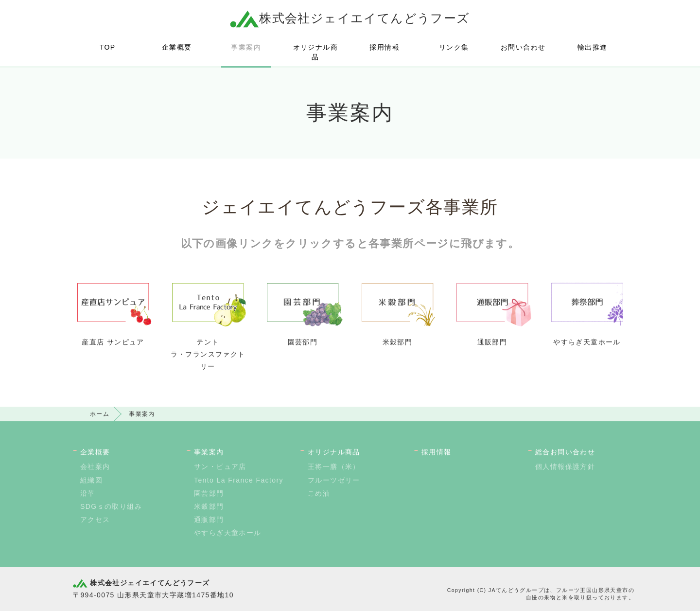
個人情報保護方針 (565, 467)
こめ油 (319, 493)
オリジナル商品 (315, 52)
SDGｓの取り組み (111, 506)
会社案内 (95, 467)
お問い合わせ (523, 47)
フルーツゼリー (334, 480)
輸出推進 (593, 47)
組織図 (91, 480)
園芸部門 (209, 493)
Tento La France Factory (239, 480)
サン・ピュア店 (220, 467)
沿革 (88, 493)
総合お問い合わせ (565, 452)
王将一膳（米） (334, 467)
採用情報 (385, 47)
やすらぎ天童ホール (228, 533)
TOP (108, 47)
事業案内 (246, 47)
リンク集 (454, 47)
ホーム (100, 414)
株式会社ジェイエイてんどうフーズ (350, 18)
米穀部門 (209, 506)
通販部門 (209, 520)
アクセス (95, 520)
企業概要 (177, 47)
